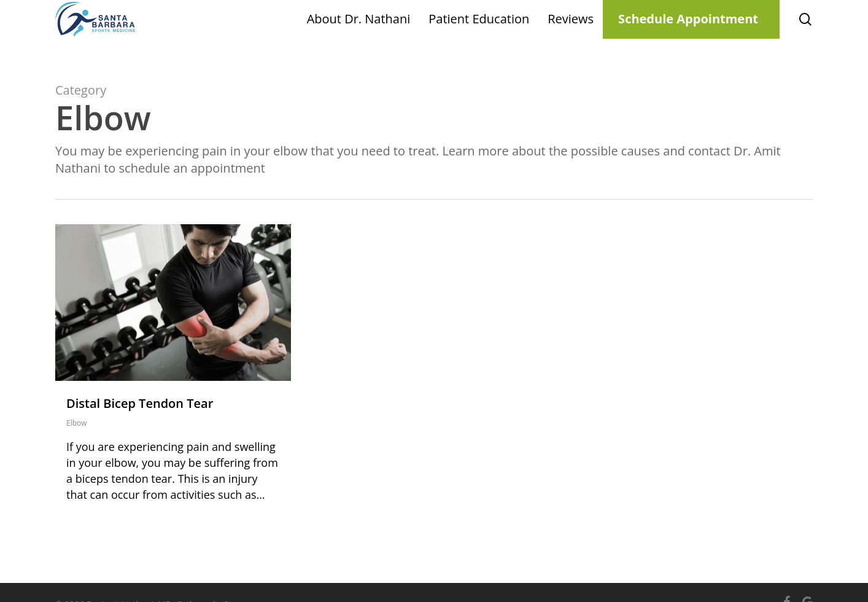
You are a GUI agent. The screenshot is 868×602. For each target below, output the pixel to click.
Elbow (77, 423)
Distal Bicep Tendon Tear (140, 403)
